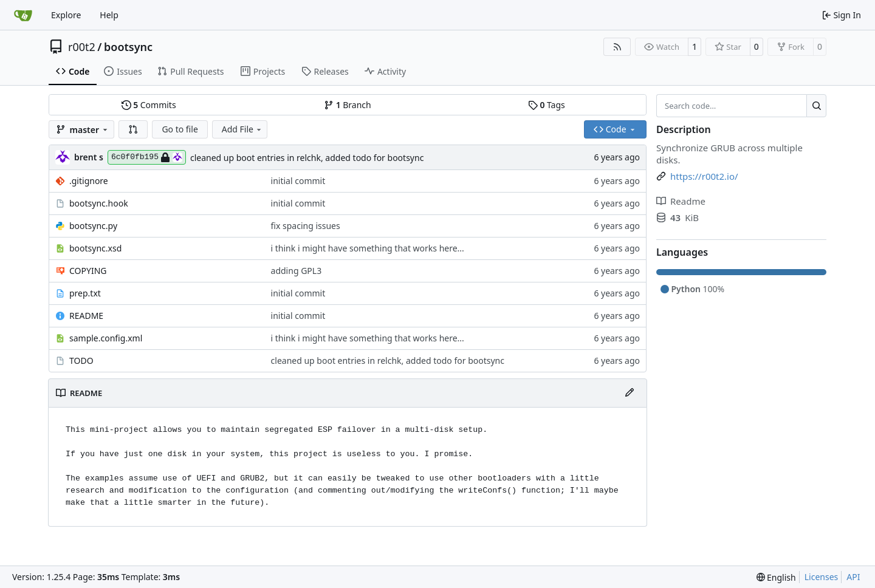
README (86, 316)
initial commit (298, 181)
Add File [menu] (242, 129)
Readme (681, 201)
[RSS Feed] (617, 47)
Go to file (180, 129)
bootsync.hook (99, 203)
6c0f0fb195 (147, 157)
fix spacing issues (306, 226)
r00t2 (82, 47)
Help (109, 15)
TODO (81, 361)
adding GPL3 (297, 271)
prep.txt (85, 293)
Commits (149, 105)
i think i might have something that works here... (368, 248)
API (853, 577)
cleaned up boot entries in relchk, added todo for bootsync (307, 158)
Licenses (822, 577)
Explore (66, 15)
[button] (133, 129)
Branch (348, 105)
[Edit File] (630, 393)
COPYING (88, 271)
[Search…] (816, 106)
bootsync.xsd (95, 248)
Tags (547, 105)
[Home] (23, 15)
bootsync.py (93, 226)
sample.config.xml (106, 338)
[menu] (776, 577)
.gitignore (89, 181)
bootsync (128, 47)
